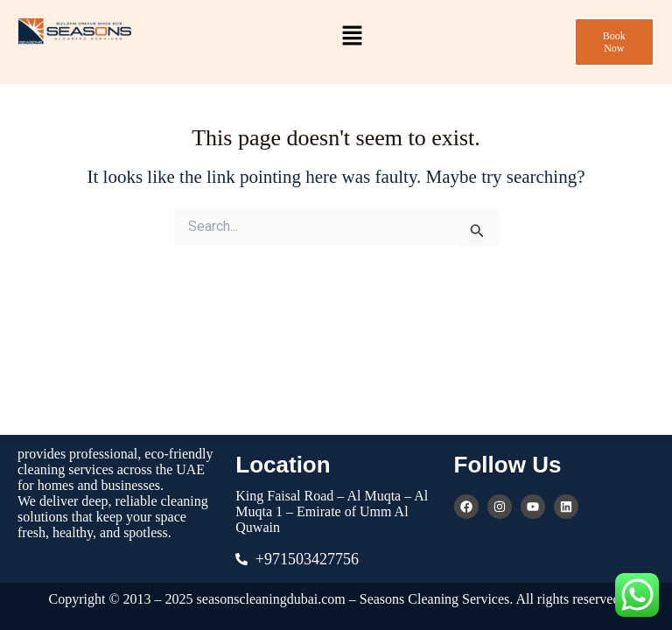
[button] (353, 37)
